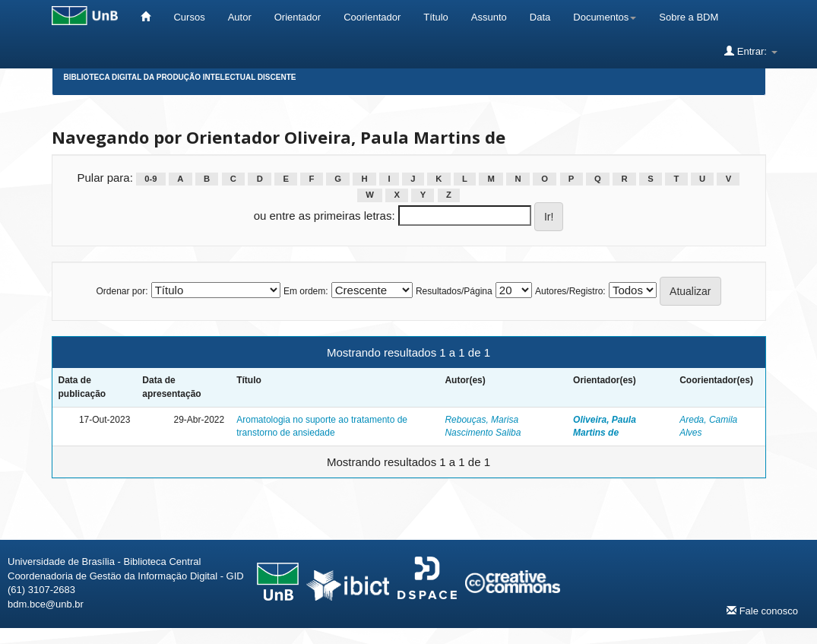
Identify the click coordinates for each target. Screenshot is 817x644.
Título (436, 17)
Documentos (605, 17)
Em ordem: (306, 291)
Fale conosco (762, 611)
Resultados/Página (454, 291)
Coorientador (372, 17)
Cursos (189, 17)
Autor (240, 17)
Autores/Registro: (570, 291)
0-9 (150, 179)
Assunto (489, 17)
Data (540, 17)
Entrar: (750, 51)
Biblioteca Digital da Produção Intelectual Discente (180, 77)
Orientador (298, 17)
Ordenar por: (122, 291)
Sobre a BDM (689, 17)
